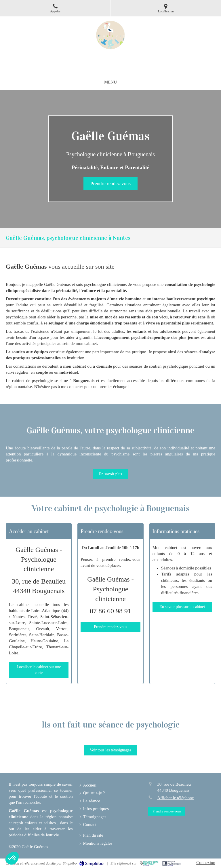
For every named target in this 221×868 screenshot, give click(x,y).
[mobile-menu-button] (110, 82)
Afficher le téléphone (175, 798)
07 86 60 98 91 (110, 611)
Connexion (206, 863)
